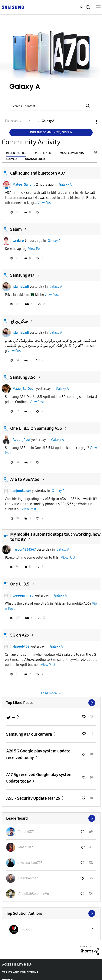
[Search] (51, 106)
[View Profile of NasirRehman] (28, 878)
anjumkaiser (22, 491)
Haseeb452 (21, 646)
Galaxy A (65, 184)
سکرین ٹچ (19, 321)
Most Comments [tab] (72, 153)
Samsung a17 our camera (29, 734)
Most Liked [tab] (43, 153)
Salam (16, 229)
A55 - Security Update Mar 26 (34, 798)
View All (51, 703)
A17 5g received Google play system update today (39, 778)
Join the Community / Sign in (51, 132)
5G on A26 (19, 635)
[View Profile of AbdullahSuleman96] (34, 894)
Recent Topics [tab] (16, 153)
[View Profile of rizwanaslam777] (30, 863)
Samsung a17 (22, 275)
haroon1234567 (24, 549)
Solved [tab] (11, 159)
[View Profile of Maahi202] (26, 847)
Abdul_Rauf (22, 440)
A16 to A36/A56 (25, 479)
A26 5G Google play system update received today (38, 754)
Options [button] (89, 122)
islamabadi (21, 287)
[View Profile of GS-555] (27, 929)
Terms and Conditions (20, 972)
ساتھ (11, 717)
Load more (49, 693)
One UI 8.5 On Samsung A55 (36, 428)
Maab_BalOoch (24, 389)
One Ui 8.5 (20, 584)
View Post (45, 203)
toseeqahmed (23, 595)
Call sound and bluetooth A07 (38, 173)
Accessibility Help (17, 965)
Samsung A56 (23, 377)
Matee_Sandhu (24, 184)
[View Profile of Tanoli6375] (27, 832)
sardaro (18, 241)
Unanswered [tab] (35, 159)
